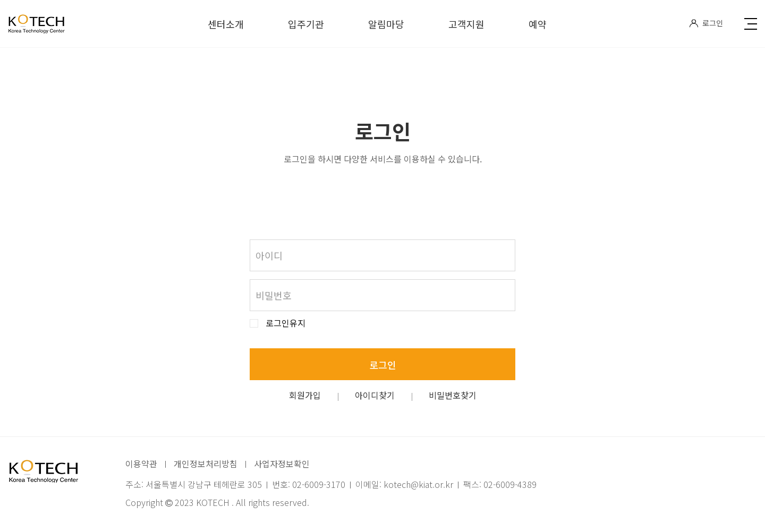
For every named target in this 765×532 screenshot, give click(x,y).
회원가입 (305, 395)
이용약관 (141, 464)
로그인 (706, 23)
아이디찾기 (375, 395)
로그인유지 (286, 323)
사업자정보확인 (282, 464)
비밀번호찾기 (453, 395)
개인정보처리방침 (206, 464)
